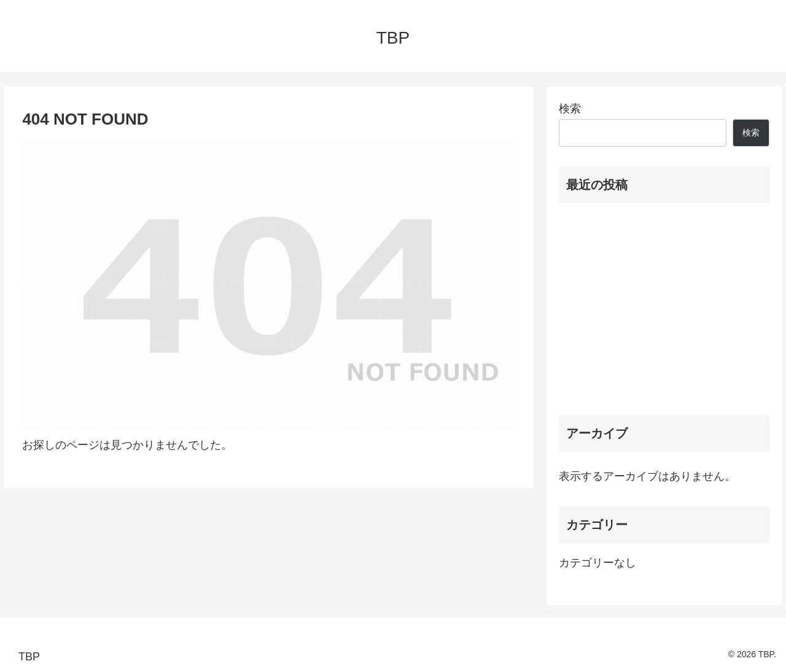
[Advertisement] (664, 309)
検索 (570, 109)
